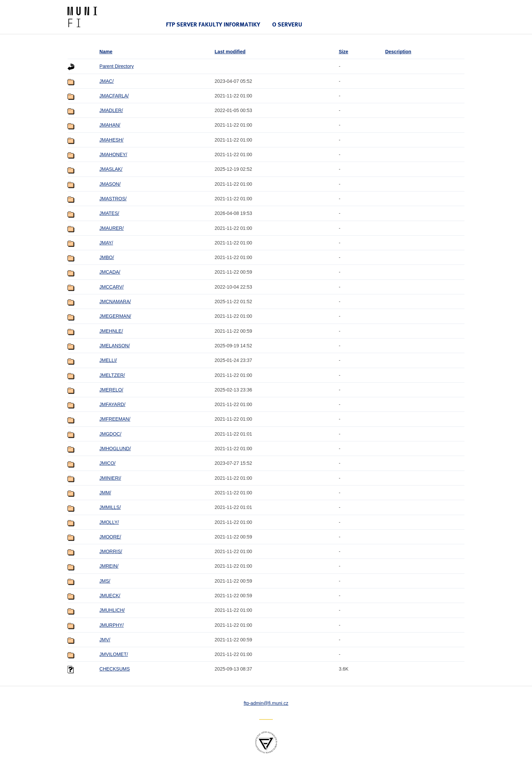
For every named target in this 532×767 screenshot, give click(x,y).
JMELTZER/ (112, 375)
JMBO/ (107, 257)
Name (106, 52)
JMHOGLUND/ (115, 449)
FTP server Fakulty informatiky (213, 24)
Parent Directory (117, 66)
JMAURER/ (112, 228)
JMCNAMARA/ (115, 302)
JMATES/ (109, 213)
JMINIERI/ (110, 478)
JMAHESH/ (111, 140)
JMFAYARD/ (112, 404)
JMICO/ (107, 463)
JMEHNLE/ (111, 331)
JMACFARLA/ (114, 96)
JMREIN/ (109, 566)
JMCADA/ (110, 272)
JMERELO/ (111, 390)
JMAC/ (107, 81)
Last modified (230, 52)
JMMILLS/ (110, 507)
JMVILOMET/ (114, 654)
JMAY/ (106, 243)
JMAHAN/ (110, 125)
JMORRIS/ (111, 551)
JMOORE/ (110, 537)
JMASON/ (110, 184)
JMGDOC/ (110, 434)
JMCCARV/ (111, 287)
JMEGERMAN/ (115, 316)
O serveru (287, 24)
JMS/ (105, 581)
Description (398, 52)
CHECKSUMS (115, 669)
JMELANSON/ (115, 346)
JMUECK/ (110, 596)
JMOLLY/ (109, 522)
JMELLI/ (108, 360)
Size (343, 52)
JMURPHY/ (112, 625)
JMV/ (105, 640)
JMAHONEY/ (113, 154)
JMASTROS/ (113, 199)
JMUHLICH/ (112, 610)
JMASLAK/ (111, 169)
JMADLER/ (111, 110)
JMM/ (105, 493)
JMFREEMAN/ (115, 419)
